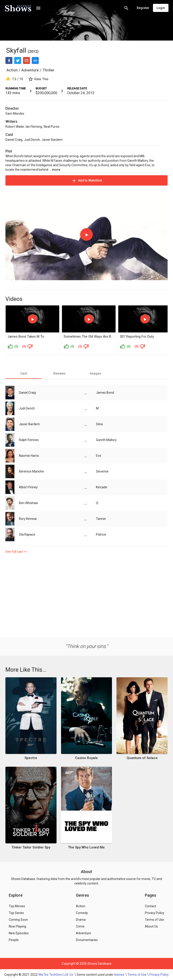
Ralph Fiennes (29, 440)
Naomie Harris (29, 456)
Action (12, 70)
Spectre (31, 758)
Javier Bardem (52, 140)
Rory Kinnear (28, 519)
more (56, 170)
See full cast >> (16, 552)
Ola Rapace (27, 534)
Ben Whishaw (28, 503)
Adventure (30, 70)
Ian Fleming (34, 127)
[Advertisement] (86, 594)
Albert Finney (28, 487)
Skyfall (16, 50)
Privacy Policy (159, 975)
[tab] (23, 373)
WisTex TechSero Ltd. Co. (56, 975)
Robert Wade (15, 127)
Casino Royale (86, 758)
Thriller (48, 70)
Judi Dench (32, 140)
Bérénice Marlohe (31, 471)
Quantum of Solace (142, 758)
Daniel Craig (14, 140)
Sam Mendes (15, 114)
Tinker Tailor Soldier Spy (31, 847)
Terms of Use (137, 975)
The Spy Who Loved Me (86, 847)
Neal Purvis (52, 127)
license (119, 975)
